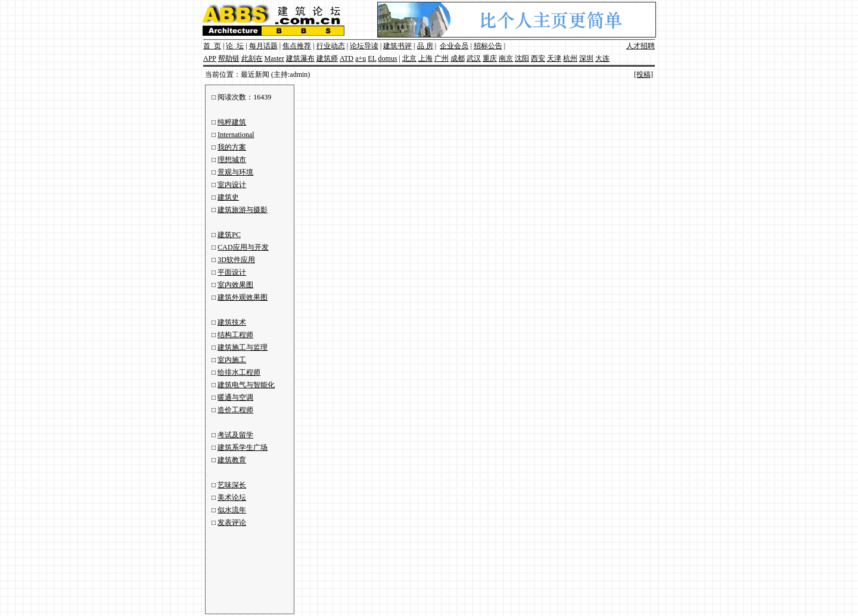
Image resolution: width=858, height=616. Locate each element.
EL (372, 58)
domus (388, 58)
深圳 (586, 58)
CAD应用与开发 (243, 247)
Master (274, 58)
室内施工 (232, 360)
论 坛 (235, 46)
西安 (538, 58)
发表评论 (232, 522)
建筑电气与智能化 (246, 385)
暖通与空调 (235, 397)
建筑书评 (397, 46)
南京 (506, 58)
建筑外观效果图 (243, 297)
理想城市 (232, 160)
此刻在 (252, 58)
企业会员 (454, 46)
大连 (602, 58)
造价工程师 (235, 410)
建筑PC (229, 235)
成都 (458, 58)
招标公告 (488, 46)
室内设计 (232, 185)
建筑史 (228, 197)
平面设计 (232, 272)
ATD (346, 58)
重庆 (490, 58)
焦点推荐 (297, 46)
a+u (360, 58)
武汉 (474, 58)
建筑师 (327, 58)
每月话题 (263, 46)
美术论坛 (232, 497)
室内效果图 (235, 285)
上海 (425, 58)
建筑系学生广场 (243, 447)
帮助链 (229, 58)
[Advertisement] (247, 568)
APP (210, 58)
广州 (442, 58)
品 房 (425, 46)
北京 (409, 58)
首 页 (212, 46)
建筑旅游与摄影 (243, 210)
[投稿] (643, 74)
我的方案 (232, 147)
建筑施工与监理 (243, 347)
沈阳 (522, 58)
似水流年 (232, 510)
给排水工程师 (239, 372)
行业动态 (331, 46)
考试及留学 (235, 435)
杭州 (570, 58)
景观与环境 (235, 172)
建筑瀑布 (300, 58)
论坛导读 (364, 46)
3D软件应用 (236, 260)
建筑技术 (232, 322)
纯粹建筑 (232, 122)
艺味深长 (232, 485)
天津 (554, 58)
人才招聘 (641, 46)
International (236, 135)
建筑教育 (232, 460)
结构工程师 (235, 335)
